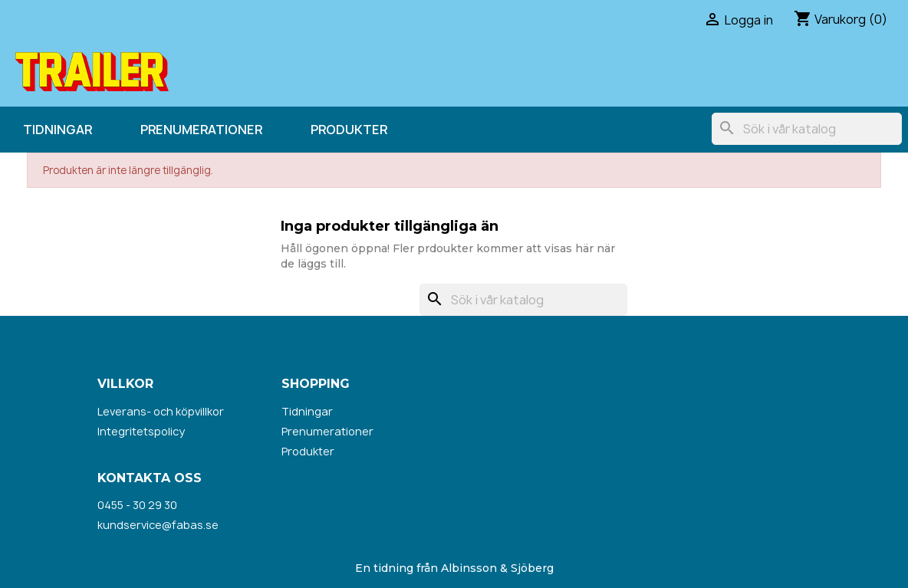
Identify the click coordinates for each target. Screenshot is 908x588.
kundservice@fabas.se (158, 525)
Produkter (349, 130)
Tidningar (58, 130)
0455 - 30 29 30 (137, 505)
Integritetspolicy (141, 431)
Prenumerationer (201, 130)
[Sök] (807, 129)
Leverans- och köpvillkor (161, 411)
